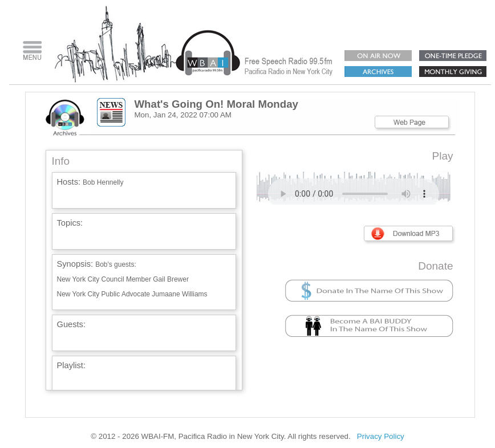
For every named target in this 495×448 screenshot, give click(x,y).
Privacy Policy (381, 436)
